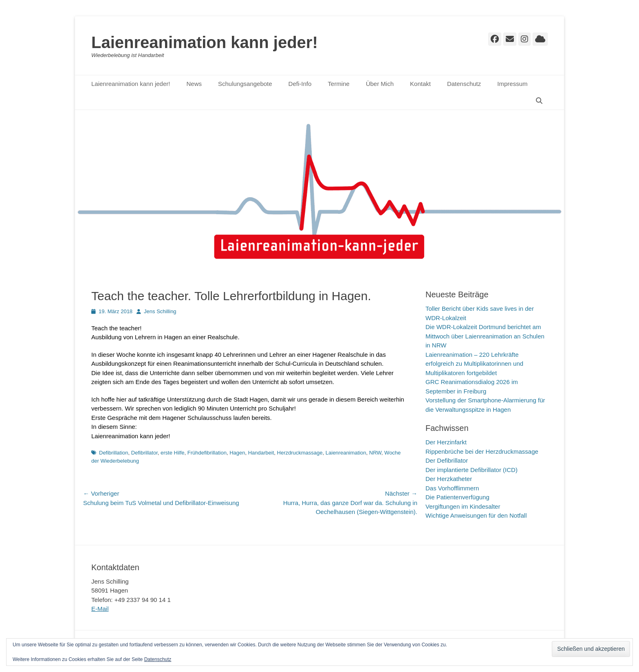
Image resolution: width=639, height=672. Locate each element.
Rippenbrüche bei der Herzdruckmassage (482, 451)
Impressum (512, 84)
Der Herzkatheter (449, 479)
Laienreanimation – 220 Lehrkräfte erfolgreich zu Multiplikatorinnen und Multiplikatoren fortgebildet (474, 364)
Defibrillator (144, 453)
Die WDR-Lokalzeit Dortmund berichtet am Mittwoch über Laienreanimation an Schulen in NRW (485, 336)
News (194, 84)
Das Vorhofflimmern (452, 488)
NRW (375, 453)
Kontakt (420, 84)
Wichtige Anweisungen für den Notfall (476, 515)
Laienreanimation (346, 453)
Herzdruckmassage (300, 453)
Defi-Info (300, 84)
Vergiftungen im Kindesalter (463, 506)
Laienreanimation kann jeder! (205, 42)
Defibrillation (114, 453)
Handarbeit (261, 453)
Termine (338, 84)
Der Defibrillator (447, 460)
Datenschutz (464, 84)
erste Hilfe (173, 453)
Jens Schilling (160, 311)
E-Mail (100, 609)
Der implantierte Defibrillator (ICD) (472, 470)
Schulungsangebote (245, 84)
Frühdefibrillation (207, 453)
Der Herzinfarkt (446, 442)
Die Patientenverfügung (457, 497)
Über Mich (380, 84)
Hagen (237, 453)
